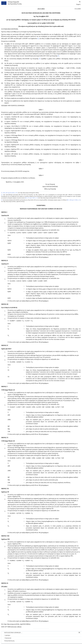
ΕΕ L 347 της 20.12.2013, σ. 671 (10, 193)
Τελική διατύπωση (9, 641)
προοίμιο (7, 635)
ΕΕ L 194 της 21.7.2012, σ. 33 (74, 200)
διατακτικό (8, 638)
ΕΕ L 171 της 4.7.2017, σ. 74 (31, 198)
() (38, 38)
